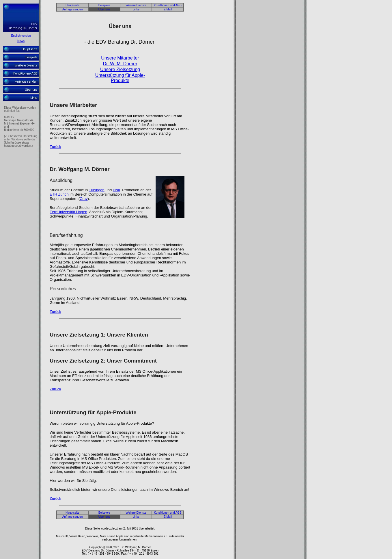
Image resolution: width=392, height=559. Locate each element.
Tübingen (97, 191)
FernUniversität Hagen (68, 213)
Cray (84, 199)
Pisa (116, 191)
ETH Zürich (59, 195)
